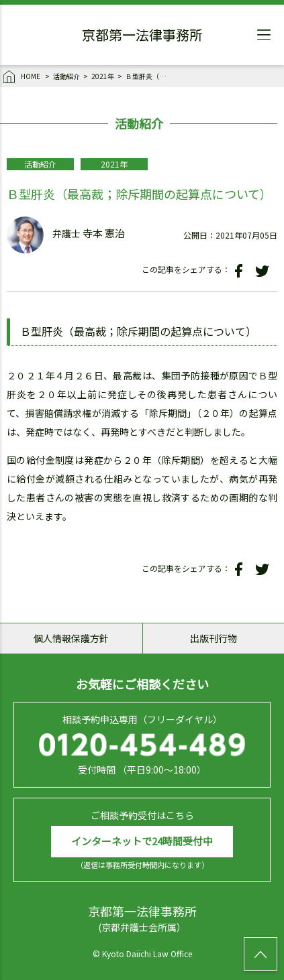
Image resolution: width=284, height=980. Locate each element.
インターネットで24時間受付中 (142, 841)
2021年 (103, 76)
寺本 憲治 (104, 234)
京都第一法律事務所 (142, 37)
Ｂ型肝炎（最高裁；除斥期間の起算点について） (149, 76)
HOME (22, 77)
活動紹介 (66, 76)
